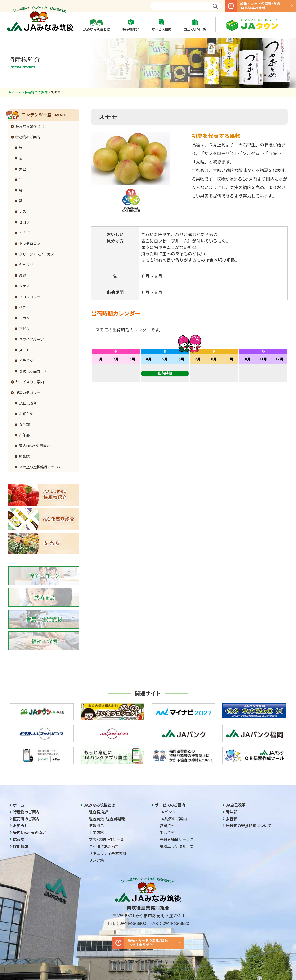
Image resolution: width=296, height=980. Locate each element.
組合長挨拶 (98, 812)
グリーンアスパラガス (37, 254)
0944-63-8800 (133, 923)
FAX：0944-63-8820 (170, 923)
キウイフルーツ (31, 339)
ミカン (24, 318)
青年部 (24, 435)
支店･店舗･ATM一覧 (106, 839)
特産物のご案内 (36, 92)
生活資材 (167, 832)
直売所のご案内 (26, 819)
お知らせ (26, 414)
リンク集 (96, 860)
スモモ (24, 350)
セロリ (24, 222)
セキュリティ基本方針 (108, 853)
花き (22, 307)
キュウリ (26, 265)
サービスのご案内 (30, 382)
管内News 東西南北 (35, 446)
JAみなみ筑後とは (96, 25)
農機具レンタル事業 (177, 846)
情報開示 (96, 826)
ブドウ (24, 329)
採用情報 (21, 846)
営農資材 (167, 826)
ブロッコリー (30, 297)
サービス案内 (161, 25)
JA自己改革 (28, 403)
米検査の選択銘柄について (40, 467)
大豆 (22, 169)
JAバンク (168, 812)
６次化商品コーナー (35, 371)
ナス (22, 212)
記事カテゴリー (28, 393)
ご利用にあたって (104, 846)
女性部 (24, 424)
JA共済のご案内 (173, 819)
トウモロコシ (30, 243)
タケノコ (26, 286)
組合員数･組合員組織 (107, 819)
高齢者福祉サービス (177, 839)
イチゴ (24, 233)
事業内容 (96, 832)
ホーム (17, 92)
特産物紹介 (131, 25)
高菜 (22, 275)
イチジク (26, 361)
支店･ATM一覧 (195, 25)
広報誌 (24, 456)
